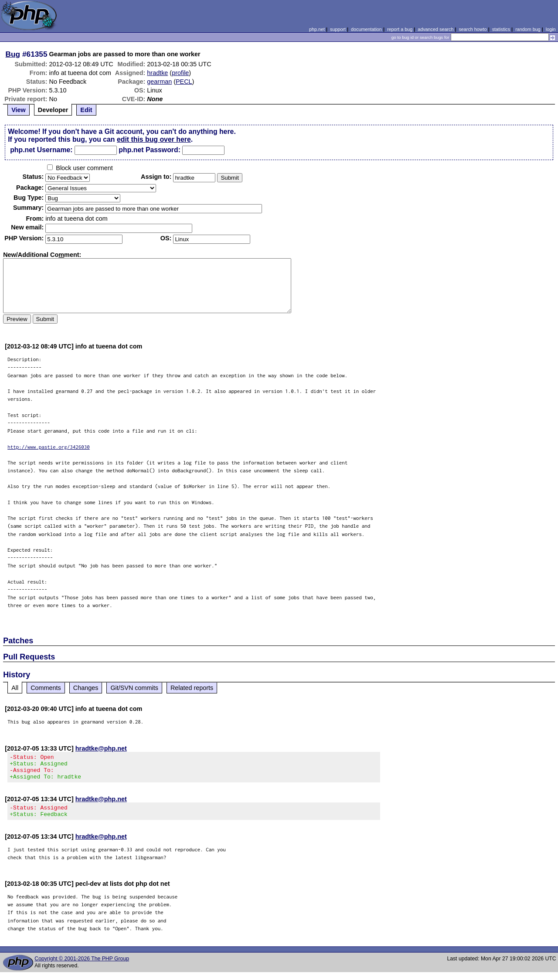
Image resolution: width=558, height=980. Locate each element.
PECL (184, 82)
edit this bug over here (154, 139)
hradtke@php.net (101, 748)
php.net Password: (150, 150)
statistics (501, 29)
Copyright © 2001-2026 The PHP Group (82, 966)
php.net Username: (41, 150)
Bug (13, 54)
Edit (86, 110)
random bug (528, 29)
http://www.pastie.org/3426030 (49, 447)
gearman (159, 82)
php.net (317, 29)
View (19, 110)
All (15, 688)
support (338, 29)
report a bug (400, 29)
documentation (366, 29)
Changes (86, 688)
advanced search (436, 29)
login (551, 29)
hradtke (157, 73)
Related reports (192, 688)
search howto (473, 29)
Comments (46, 688)
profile (180, 73)
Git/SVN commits (134, 688)
